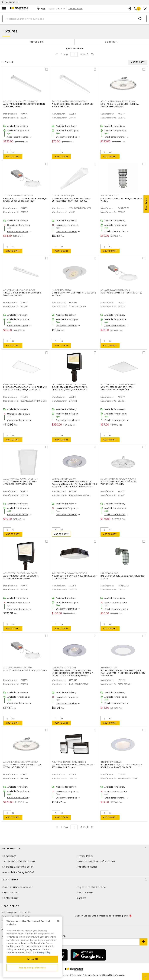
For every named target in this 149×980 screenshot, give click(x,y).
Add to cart (13, 157)
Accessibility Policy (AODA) (18, 872)
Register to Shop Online (91, 887)
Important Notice (87, 867)
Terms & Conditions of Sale (19, 861)
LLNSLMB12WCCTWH (111, 762)
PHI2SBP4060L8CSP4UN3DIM (19, 384)
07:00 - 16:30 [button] (55, 9)
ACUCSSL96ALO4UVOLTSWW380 (21, 101)
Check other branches (18, 137)
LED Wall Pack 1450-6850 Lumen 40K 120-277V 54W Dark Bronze (73, 766)
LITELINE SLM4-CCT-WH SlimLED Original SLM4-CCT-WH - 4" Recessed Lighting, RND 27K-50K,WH (123, 673)
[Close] (58, 921)
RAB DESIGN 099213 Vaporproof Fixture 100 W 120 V (122, 577)
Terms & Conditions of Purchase (96, 861)
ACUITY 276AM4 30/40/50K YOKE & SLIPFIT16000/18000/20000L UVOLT (70, 388)
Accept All (32, 959)
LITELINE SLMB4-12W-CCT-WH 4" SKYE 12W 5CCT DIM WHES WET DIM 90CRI (121, 766)
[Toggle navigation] (4, 9)
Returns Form (85, 892)
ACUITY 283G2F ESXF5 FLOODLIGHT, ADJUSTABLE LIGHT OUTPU (21, 577)
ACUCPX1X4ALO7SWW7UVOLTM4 (21, 479)
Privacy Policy (85, 856)
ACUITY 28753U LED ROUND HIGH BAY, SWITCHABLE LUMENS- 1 (22, 766)
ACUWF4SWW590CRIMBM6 (18, 668)
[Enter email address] (71, 942)
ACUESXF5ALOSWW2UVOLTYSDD (21, 573)
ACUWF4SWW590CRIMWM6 (18, 196)
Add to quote (61, 534)
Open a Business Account (18, 887)
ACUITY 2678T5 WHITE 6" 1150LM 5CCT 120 (121, 293)
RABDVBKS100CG (110, 573)
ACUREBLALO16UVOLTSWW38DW (118, 101)
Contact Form (10, 898)
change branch (76, 9)
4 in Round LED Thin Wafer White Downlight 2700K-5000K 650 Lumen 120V (25, 200)
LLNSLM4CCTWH (109, 668)
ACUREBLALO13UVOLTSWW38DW (21, 762)
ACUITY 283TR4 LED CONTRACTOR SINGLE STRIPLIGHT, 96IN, (24, 105)
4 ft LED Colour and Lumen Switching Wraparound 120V (22, 294)
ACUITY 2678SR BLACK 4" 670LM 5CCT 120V (25, 670)
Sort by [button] (110, 42)
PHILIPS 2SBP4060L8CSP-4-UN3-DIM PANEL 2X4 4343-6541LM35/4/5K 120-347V (25, 388)
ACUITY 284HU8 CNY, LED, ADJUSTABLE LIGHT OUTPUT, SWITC (74, 577)
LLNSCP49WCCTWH (62, 290)
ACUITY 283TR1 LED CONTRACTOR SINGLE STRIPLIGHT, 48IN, (72, 105)
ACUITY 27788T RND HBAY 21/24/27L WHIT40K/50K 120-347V (119, 483)
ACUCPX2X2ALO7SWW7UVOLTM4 (118, 384)
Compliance (9, 856)
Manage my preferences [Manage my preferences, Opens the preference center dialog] (32, 968)
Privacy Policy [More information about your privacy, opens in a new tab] (44, 952)
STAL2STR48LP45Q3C (63, 196)
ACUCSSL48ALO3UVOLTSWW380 (69, 101)
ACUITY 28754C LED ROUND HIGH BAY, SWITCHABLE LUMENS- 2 (120, 105)
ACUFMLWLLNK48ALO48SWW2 (19, 290)
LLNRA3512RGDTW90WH (65, 479)
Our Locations (11, 892)
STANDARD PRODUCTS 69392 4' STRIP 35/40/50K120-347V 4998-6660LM (71, 200)
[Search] (74, 19)
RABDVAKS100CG (110, 196)
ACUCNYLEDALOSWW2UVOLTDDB (69, 573)
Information (74, 848)
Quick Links (74, 879)
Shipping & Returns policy (18, 867)
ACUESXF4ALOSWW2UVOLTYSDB (69, 384)
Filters (37, 42)
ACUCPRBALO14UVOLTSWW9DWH (118, 479)
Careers (82, 898)
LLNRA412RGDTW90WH (64, 668)
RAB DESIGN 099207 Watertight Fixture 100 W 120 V (122, 200)
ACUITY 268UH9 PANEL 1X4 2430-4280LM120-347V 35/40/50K (20, 483)
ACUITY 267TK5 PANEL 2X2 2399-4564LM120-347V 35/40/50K (117, 388)
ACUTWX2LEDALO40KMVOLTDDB (69, 762)
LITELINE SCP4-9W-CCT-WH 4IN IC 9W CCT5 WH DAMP (74, 294)
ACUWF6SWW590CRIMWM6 (115, 290)
